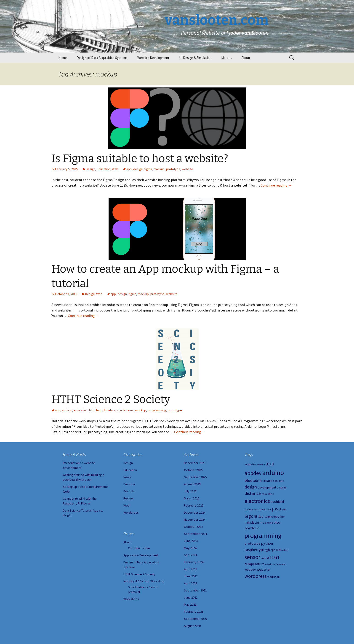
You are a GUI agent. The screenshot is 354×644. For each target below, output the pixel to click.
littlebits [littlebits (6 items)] (261, 516)
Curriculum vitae (139, 548)
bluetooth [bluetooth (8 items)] (253, 480)
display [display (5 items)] (282, 487)
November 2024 (195, 520)
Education (104, 169)
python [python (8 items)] (267, 543)
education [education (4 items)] (268, 494)
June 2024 (191, 541)
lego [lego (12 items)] (249, 516)
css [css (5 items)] (275, 481)
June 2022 (191, 576)
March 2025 (192, 498)
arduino (67, 410)
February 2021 (194, 612)
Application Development (141, 555)
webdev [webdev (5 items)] (250, 570)
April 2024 (191, 555)
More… (226, 58)
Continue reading (276, 185)
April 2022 (191, 583)
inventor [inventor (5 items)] (266, 509)
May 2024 (190, 548)
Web (115, 169)
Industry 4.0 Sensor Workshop (144, 581)
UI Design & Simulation (195, 58)
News (127, 477)
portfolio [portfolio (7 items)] (252, 528)
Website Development (153, 58)
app (129, 169)
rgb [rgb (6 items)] (267, 550)
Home (63, 58)
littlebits (110, 410)
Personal (129, 484)
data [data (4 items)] (281, 481)
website (188, 169)
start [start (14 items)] (274, 557)
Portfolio (129, 491)
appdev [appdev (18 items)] (253, 473)
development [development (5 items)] (267, 487)
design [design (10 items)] (251, 487)
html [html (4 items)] (256, 509)
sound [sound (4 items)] (265, 558)
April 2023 (191, 569)
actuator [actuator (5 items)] (250, 464)
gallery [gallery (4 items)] (249, 509)
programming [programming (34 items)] (263, 536)
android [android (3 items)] (261, 465)
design (138, 169)
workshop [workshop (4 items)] (274, 577)
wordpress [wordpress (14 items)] (256, 576)
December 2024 (195, 512)
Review (128, 498)
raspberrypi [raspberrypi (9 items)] (254, 550)
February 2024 (194, 562)
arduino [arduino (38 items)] (273, 473)
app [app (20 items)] (270, 463)
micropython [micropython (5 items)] (277, 517)
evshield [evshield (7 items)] (277, 501)
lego (99, 410)
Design (91, 169)
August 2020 (192, 626)
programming (157, 410)
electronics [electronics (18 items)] (257, 501)
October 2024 (193, 527)
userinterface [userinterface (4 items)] (273, 564)
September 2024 (195, 534)
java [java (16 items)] (277, 509)
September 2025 (195, 477)
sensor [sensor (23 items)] (252, 557)
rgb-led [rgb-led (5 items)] (276, 550)
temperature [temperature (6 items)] (254, 564)
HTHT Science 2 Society (111, 399)
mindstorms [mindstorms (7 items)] (254, 522)
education (81, 410)
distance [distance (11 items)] (253, 493)
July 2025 (190, 491)
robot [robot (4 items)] (285, 550)
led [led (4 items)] (284, 509)
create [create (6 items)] (267, 481)
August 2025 (192, 484)
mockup (159, 169)
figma (148, 169)
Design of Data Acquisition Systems (102, 58)
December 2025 (195, 463)
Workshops (131, 599)
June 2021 (191, 597)
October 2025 (193, 470)
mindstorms (125, 410)
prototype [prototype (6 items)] (252, 543)
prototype (173, 169)
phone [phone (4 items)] (269, 523)
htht (92, 410)
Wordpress (131, 512)
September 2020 (195, 619)
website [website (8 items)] (263, 569)
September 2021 (195, 590)
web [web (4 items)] (284, 564)
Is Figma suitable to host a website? (140, 158)
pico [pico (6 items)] (277, 522)
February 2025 (194, 505)
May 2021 (190, 604)
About (246, 58)
